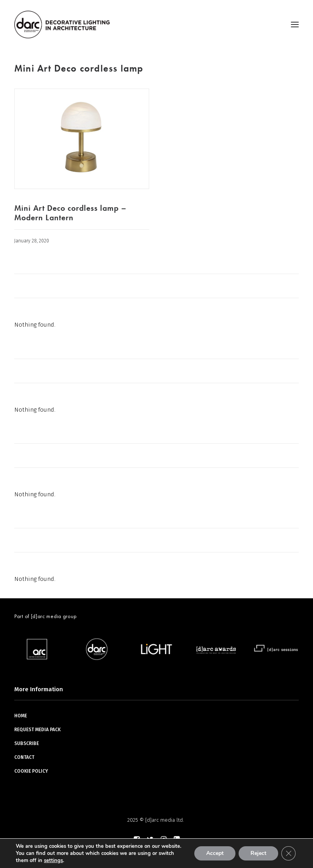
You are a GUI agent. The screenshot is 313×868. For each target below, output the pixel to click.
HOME (21, 716)
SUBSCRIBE (27, 743)
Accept (215, 853)
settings (53, 860)
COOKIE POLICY (31, 771)
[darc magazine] (62, 25)
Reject (258, 853)
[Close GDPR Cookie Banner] (288, 853)
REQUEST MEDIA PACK (37, 730)
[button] (295, 25)
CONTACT (24, 757)
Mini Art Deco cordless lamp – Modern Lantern (70, 213)
